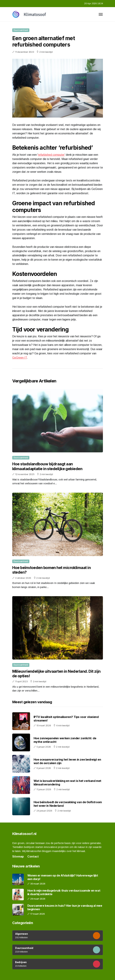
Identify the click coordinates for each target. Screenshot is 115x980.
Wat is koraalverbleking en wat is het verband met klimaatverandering (67, 782)
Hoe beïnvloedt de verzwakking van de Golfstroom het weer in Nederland (68, 804)
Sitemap (18, 857)
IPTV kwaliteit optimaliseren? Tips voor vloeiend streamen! (66, 719)
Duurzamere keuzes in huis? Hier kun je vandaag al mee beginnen (65, 907)
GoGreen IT (20, 358)
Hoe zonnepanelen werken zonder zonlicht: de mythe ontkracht (65, 740)
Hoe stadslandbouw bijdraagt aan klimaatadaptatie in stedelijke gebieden (47, 466)
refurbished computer (51, 155)
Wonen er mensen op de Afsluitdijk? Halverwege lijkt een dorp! (63, 877)
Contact (33, 857)
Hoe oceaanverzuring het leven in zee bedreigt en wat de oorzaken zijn (67, 761)
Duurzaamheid (21, 30)
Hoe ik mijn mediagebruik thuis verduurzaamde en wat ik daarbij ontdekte (64, 892)
